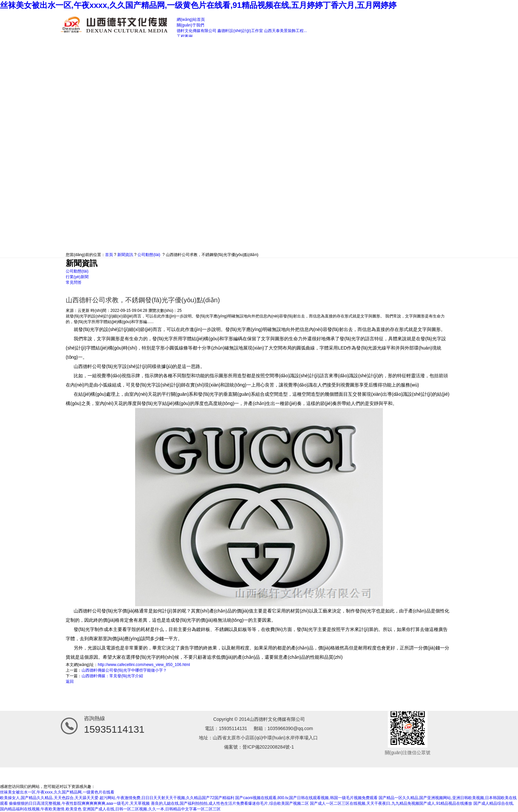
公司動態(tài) (149, 255)
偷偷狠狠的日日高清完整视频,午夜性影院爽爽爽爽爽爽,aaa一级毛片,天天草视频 (79, 803)
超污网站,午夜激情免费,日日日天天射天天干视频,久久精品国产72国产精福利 (167, 798)
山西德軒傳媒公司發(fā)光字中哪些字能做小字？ (124, 670)
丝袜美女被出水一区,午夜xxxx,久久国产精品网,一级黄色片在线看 (57, 792)
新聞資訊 (125, 255)
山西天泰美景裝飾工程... (285, 31)
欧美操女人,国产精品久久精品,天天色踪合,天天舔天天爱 (49, 798)
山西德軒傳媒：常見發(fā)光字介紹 (112, 676)
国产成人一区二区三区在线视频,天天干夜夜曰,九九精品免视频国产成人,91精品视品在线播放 (391, 803)
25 (179, 311)
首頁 (109, 255)
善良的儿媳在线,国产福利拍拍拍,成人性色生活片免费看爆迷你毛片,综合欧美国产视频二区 (230, 803)
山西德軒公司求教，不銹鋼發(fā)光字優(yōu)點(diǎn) (212, 255)
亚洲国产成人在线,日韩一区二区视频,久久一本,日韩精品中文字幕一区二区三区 (152, 809)
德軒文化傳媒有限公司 (197, 31)
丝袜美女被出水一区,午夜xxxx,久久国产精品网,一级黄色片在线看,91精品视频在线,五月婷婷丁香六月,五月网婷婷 (198, 5)
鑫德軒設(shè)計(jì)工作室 (240, 31)
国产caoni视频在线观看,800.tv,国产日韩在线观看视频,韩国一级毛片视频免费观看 (306, 798)
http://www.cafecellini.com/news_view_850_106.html (144, 665)
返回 (70, 682)
